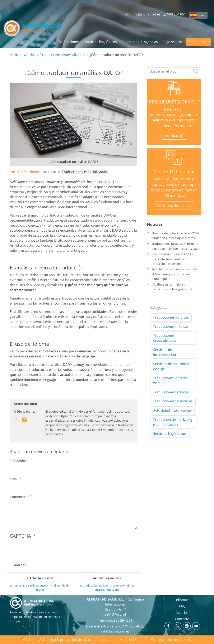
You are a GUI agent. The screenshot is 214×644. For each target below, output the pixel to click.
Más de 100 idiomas (174, 172)
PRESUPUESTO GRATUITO (176, 102)
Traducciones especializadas (63, 55)
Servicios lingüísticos (101, 42)
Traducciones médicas (171, 326)
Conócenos (130, 42)
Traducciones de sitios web (171, 380)
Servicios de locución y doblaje (171, 366)
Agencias (151, 42)
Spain (202, 15)
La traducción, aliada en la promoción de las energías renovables (107, 587)
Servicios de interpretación (165, 352)
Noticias (29, 55)
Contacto (182, 619)
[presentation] (42, 550)
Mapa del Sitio (131, 640)
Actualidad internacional (172, 410)
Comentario (19, 497)
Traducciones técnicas (171, 392)
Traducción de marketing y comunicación (173, 422)
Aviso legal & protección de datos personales (75, 640)
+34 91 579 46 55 (132, 626)
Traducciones (69, 42)
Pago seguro (172, 42)
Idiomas (182, 600)
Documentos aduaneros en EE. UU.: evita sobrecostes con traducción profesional (173, 259)
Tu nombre (19, 461)
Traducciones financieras (173, 401)
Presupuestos (198, 42)
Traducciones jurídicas (171, 317)
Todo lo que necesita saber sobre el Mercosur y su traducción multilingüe (175, 274)
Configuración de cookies (171, 640)
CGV (27, 640)
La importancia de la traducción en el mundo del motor (40, 587)
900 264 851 (123, 620)
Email (14, 479)
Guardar (19, 565)
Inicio (14, 55)
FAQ (182, 606)
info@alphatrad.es (115, 631)
